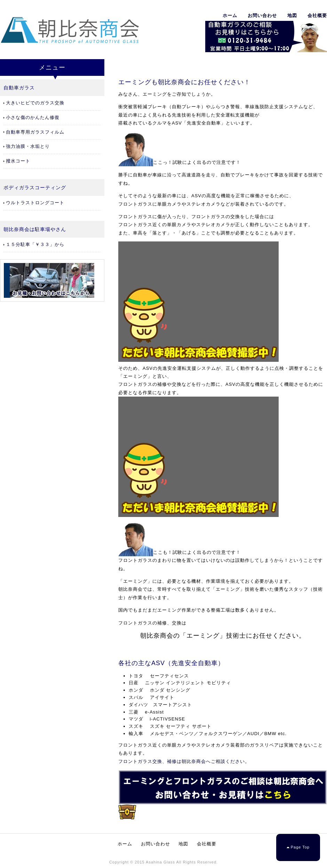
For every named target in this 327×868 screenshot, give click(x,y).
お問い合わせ (262, 15)
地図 (292, 15)
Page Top (300, 847)
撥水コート (18, 161)
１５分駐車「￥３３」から (35, 244)
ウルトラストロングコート (35, 203)
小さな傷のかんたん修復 (33, 117)
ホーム (230, 15)
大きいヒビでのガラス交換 (35, 103)
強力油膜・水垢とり (28, 146)
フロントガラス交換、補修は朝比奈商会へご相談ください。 (184, 761)
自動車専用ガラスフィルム (35, 132)
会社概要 (317, 15)
